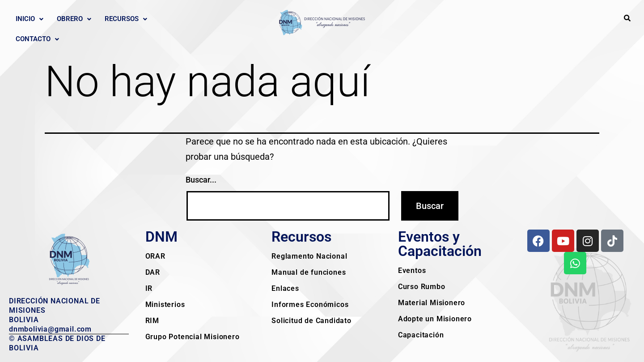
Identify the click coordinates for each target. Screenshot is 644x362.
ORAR (155, 256)
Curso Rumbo (422, 287)
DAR (153, 272)
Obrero (74, 19)
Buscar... (201, 180)
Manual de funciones (309, 272)
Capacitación (421, 335)
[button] (30, 19)
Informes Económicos (310, 305)
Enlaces (285, 288)
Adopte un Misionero (435, 319)
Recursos (126, 19)
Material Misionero (432, 303)
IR (149, 288)
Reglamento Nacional (309, 256)
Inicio (30, 19)
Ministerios (165, 305)
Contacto (37, 39)
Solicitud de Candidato (311, 321)
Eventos (412, 270)
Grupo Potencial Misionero (193, 337)
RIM (152, 321)
